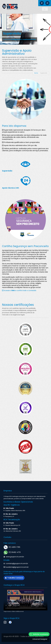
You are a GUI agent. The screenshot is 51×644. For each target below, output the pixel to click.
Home (36, 73)
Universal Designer (40, 639)
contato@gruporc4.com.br (17, 563)
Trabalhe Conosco (14, 578)
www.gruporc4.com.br (15, 557)
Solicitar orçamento (39, 634)
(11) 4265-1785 (14, 547)
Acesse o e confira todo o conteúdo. (19, 290)
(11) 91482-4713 (15, 552)
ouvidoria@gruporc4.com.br (17, 567)
